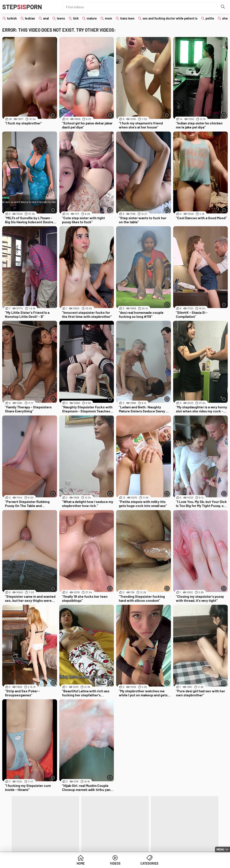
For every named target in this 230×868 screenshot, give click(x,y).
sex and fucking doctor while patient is (170, 18)
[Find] (223, 7)
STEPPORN (22, 7)
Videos (115, 863)
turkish (12, 18)
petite (210, 18)
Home (81, 863)
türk (76, 18)
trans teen (127, 18)
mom (108, 18)
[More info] (53, 115)
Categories (149, 863)
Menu (220, 849)
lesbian (30, 18)
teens (61, 18)
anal (46, 18)
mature (92, 18)
